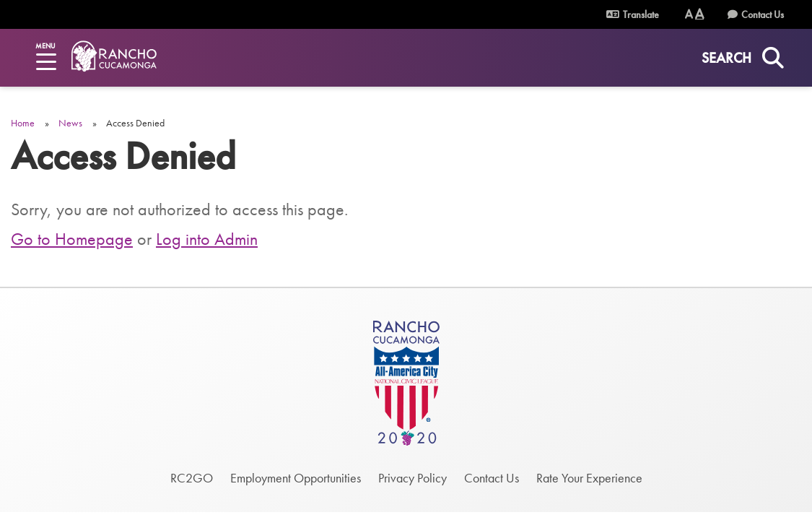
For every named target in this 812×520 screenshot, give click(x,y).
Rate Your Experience (589, 478)
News (70, 123)
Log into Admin (207, 239)
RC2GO (192, 478)
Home (23, 123)
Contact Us (763, 14)
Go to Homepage (72, 239)
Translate (633, 14)
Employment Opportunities (296, 478)
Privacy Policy (412, 478)
